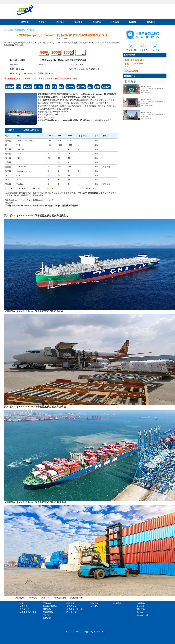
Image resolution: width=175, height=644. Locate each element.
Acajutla (30, 30)
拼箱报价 (47, 609)
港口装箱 (38, 87)
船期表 (46, 615)
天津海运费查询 (77, 598)
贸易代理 (70, 87)
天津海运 (33, 598)
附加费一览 (71, 612)
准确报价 (10, 87)
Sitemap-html (142, 615)
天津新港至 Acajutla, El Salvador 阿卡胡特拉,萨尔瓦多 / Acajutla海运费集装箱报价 (42, 206)
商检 (54, 87)
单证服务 (27, 87)
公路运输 (115, 22)
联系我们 (151, 22)
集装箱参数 (48, 612)
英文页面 (141, 609)
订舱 (19, 87)
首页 (11, 30)
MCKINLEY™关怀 (28, 612)
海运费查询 (20, 30)
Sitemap (140, 612)
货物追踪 (47, 618)
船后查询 (106, 87)
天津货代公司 (60, 598)
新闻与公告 (25, 609)
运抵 (61, 87)
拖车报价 (94, 606)
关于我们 (42, 22)
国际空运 (97, 22)
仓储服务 (133, 22)
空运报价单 (71, 606)
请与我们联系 (62, 112)
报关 (90, 87)
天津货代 (45, 598)
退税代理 (81, 87)
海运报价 (79, 22)
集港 (97, 87)
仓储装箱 (117, 603)
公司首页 (24, 22)
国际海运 (60, 22)
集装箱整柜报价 (50, 606)
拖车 (47, 87)
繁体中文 (141, 606)
